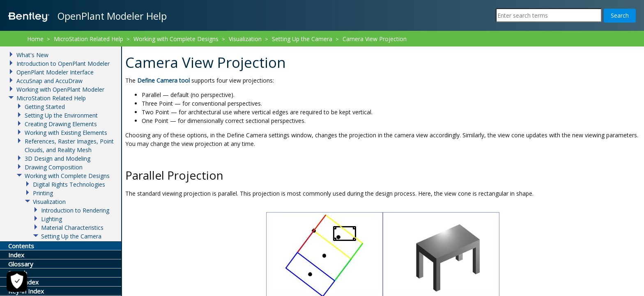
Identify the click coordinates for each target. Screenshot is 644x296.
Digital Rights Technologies (69, 184)
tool (164, 80)
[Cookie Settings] (17, 282)
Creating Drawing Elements (61, 124)
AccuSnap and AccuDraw (49, 81)
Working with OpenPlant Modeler (60, 89)
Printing (43, 193)
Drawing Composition (54, 167)
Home (35, 39)
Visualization (245, 39)
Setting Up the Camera (302, 39)
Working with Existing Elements (66, 133)
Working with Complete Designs (176, 39)
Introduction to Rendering (75, 210)
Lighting (52, 219)
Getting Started (45, 107)
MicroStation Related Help (89, 39)
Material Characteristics (72, 228)
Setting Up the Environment (61, 115)
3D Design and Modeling (57, 158)
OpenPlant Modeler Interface (55, 72)
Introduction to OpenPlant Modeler (63, 64)
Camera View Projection (375, 39)
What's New (32, 55)
